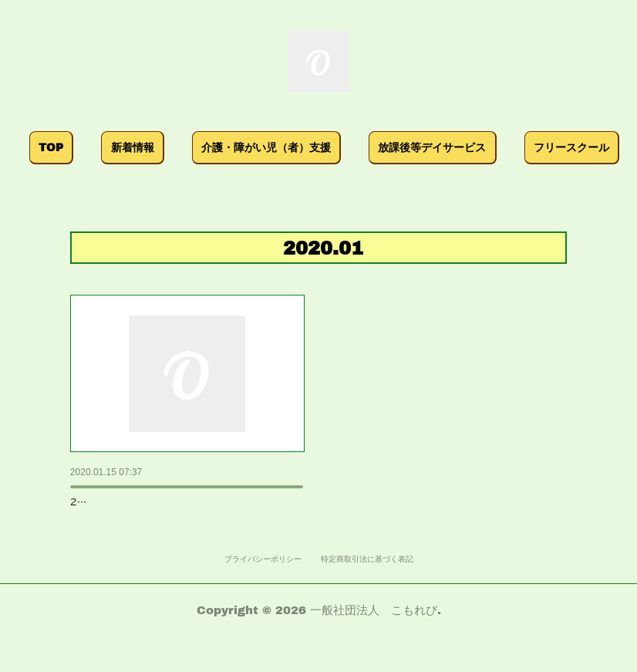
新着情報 (147, 147)
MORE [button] (565, 147)
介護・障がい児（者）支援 (281, 147)
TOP (66, 147)
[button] (66, 148)
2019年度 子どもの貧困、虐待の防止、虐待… (188, 496)
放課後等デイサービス (447, 147)
